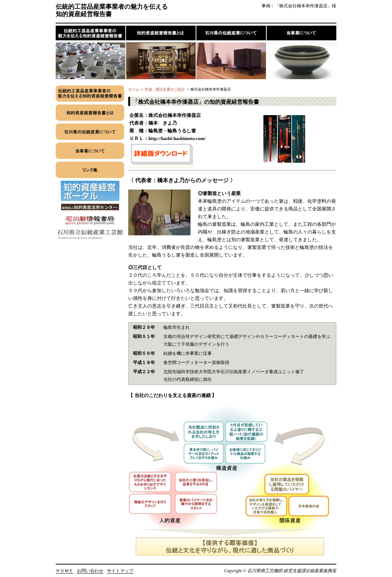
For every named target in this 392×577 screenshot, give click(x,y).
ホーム (134, 89)
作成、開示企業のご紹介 (165, 89)
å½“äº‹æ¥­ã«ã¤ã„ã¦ (302, 52)
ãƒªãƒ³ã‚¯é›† (90, 171)
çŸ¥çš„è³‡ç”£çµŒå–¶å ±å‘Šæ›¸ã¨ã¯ (161, 52)
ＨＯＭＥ (64, 571)
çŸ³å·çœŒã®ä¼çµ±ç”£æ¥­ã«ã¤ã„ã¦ (232, 52)
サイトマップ (120, 571)
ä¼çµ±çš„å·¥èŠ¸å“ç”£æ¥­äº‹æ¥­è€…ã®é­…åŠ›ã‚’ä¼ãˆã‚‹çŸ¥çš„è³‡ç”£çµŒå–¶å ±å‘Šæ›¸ (91, 52)
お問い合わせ (90, 571)
